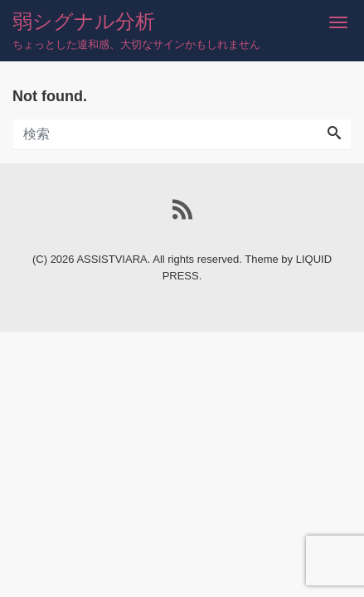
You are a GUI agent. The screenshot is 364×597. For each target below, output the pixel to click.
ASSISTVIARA (112, 259)
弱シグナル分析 (84, 21)
